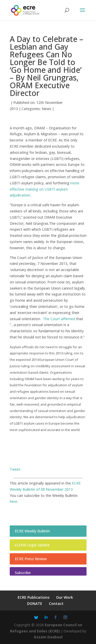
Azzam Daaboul (48, 637)
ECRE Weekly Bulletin (32, 531)
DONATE (35, 603)
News (46, 109)
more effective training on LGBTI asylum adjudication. (45, 189)
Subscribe (23, 573)
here (13, 501)
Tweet (15, 469)
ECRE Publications (34, 597)
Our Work (65, 597)
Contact (56, 603)
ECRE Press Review (31, 559)
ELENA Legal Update (32, 545)
